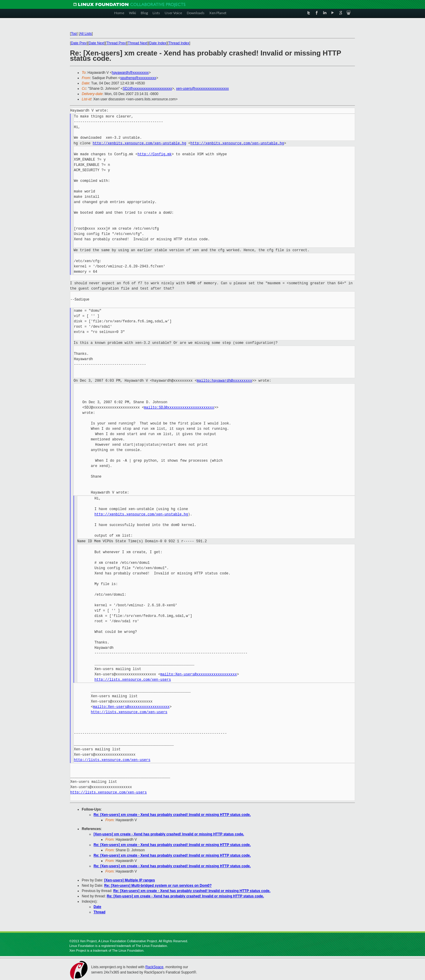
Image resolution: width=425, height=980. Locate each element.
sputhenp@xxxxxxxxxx (138, 78)
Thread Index (179, 43)
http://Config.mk (155, 154)
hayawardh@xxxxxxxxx (130, 73)
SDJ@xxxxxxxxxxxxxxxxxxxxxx (147, 89)
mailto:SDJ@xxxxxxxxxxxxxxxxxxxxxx (179, 407)
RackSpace (154, 967)
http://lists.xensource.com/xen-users (133, 680)
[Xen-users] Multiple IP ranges (130, 880)
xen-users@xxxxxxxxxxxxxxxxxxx (202, 89)
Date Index (158, 43)
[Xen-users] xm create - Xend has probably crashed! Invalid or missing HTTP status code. (169, 834)
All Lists (86, 34)
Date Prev (79, 43)
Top (74, 34)
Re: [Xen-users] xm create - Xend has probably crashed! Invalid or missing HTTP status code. (172, 815)
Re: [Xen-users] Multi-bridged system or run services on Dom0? (158, 886)
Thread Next (138, 43)
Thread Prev (116, 43)
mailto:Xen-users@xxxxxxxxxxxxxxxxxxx (198, 674)
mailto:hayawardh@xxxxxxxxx (224, 381)
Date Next (96, 43)
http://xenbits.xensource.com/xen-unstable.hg (139, 143)
